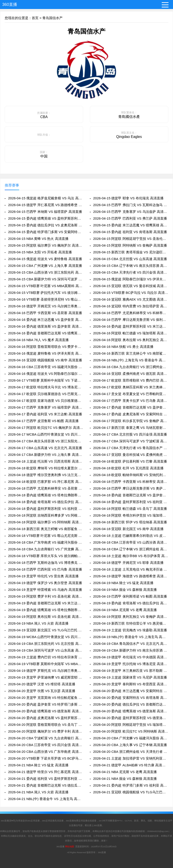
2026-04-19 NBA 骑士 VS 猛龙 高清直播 (123, 583)
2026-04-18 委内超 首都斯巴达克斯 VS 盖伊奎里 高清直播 (131, 495)
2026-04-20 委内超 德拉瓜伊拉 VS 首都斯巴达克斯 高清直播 (131, 704)
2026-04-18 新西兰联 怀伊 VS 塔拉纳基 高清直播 (130, 522)
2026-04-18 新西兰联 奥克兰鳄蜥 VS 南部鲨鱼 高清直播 (46, 529)
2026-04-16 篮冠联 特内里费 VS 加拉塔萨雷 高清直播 (131, 306)
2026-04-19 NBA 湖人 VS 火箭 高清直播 (38, 623)
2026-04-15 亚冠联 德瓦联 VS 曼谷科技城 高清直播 (131, 286)
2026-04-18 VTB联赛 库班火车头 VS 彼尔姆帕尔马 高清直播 (46, 556)
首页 (35, 18)
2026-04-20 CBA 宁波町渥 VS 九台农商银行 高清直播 (46, 738)
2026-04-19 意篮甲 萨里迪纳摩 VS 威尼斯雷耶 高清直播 (46, 677)
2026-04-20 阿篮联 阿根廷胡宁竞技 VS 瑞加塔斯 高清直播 (131, 725)
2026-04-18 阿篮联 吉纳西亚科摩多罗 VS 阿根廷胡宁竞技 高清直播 (46, 515)
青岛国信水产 (52, 18)
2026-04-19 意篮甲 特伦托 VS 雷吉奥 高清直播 (43, 576)
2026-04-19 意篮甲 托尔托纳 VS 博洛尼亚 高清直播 (131, 664)
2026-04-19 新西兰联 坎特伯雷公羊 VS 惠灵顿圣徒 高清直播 (131, 623)
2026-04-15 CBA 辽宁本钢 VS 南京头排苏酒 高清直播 (131, 266)
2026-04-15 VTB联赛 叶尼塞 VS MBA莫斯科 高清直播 (46, 286)
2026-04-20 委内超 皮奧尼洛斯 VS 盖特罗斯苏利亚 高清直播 (46, 718)
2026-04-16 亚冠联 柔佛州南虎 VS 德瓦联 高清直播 (131, 374)
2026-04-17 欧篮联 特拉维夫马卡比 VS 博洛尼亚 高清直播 (46, 387)
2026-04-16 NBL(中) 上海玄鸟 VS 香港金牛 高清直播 (131, 360)
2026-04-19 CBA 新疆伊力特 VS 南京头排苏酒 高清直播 (131, 650)
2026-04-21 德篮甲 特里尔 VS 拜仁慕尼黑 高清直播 (46, 772)
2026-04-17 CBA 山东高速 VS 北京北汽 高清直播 (45, 448)
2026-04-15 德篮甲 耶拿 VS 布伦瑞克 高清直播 (129, 198)
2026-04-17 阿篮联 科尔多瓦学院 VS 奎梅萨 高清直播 (131, 421)
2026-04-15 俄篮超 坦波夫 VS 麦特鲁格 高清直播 (45, 259)
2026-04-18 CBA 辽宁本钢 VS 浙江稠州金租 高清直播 (131, 549)
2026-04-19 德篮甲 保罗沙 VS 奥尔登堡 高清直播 (45, 583)
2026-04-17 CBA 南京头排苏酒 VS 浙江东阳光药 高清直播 (46, 441)
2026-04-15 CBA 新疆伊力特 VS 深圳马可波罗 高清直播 (46, 279)
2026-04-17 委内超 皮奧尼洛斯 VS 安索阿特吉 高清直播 (131, 414)
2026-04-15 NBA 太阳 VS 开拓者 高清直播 (40, 252)
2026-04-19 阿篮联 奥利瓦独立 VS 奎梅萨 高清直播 (131, 617)
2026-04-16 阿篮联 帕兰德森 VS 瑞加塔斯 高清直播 (131, 333)
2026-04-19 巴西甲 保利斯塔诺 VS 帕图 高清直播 (130, 596)
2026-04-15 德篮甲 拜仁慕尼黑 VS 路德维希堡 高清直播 (46, 205)
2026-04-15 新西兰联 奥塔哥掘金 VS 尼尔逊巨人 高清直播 (131, 252)
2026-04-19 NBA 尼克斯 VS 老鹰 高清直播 (125, 610)
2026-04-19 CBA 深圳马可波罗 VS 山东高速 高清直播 (46, 650)
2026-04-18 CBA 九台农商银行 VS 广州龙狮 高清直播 (46, 549)
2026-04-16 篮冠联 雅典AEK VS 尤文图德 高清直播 (131, 299)
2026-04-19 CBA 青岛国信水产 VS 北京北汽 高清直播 (131, 644)
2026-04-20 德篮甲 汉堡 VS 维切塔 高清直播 (42, 684)
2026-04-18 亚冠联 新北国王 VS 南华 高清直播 (129, 529)
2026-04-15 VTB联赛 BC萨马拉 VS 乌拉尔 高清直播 (131, 293)
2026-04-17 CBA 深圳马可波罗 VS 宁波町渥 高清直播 (131, 441)
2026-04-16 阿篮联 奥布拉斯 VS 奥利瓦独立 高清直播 (131, 340)
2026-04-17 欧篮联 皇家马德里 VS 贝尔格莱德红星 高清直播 (46, 401)
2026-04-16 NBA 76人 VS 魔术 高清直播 (38, 340)
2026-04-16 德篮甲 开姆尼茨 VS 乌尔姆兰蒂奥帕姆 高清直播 (46, 306)
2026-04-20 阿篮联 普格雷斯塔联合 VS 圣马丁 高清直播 (46, 725)
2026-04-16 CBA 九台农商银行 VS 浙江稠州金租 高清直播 (131, 367)
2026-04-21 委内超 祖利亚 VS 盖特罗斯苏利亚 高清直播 (46, 779)
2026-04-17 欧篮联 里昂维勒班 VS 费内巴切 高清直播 (131, 380)
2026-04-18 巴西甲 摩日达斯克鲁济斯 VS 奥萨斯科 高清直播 (131, 488)
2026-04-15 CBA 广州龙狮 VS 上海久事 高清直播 (45, 266)
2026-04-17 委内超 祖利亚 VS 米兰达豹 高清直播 (45, 414)
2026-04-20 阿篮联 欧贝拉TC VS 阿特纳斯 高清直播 (131, 731)
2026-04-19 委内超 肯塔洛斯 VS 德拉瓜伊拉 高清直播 (131, 603)
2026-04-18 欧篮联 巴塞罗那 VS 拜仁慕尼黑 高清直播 (46, 482)
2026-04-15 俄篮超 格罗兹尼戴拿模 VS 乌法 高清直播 (46, 198)
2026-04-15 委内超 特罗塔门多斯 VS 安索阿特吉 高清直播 (46, 232)
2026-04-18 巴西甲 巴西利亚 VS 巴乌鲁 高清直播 (45, 569)
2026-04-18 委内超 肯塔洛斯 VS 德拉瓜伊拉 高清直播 (46, 502)
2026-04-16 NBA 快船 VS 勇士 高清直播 (123, 347)
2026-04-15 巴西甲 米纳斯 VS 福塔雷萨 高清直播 (45, 212)
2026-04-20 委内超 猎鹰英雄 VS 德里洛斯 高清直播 (46, 711)
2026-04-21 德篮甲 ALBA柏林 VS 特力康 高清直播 (131, 765)
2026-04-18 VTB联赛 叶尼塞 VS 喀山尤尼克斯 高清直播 (46, 536)
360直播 (10, 4)
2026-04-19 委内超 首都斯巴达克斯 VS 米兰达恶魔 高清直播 (46, 603)
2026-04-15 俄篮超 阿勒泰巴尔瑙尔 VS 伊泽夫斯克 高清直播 (131, 279)
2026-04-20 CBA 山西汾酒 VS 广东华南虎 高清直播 (46, 752)
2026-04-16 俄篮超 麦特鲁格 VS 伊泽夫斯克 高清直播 (46, 353)
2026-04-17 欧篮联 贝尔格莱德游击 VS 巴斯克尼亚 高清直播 (46, 394)
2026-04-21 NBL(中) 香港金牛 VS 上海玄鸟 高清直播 (46, 799)
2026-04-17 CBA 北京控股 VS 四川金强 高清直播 (130, 434)
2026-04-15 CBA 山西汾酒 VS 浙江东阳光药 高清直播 (46, 272)
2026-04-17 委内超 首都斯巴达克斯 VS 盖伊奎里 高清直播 (131, 407)
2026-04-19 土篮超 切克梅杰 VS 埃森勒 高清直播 (130, 630)
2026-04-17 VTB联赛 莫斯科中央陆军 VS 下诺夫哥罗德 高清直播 (46, 380)
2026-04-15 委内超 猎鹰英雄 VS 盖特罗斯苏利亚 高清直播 (46, 218)
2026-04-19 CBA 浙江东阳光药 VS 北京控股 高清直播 (46, 644)
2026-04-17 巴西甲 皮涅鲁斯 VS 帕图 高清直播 (43, 421)
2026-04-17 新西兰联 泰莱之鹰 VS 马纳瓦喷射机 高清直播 (131, 428)
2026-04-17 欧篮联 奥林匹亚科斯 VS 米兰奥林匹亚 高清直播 (131, 387)
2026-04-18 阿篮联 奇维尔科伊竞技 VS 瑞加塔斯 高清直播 (131, 515)
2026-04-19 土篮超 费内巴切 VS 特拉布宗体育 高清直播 (46, 657)
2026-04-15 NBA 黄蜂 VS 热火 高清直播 (38, 239)
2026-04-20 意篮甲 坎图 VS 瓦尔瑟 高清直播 (42, 691)
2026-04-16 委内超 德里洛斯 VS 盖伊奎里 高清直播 (46, 326)
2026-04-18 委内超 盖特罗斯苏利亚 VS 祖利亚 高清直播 (131, 502)
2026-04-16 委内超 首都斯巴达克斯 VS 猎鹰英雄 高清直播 (46, 333)
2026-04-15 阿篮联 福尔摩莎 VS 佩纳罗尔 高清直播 (46, 245)
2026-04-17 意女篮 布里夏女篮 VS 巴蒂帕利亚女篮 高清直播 (131, 394)
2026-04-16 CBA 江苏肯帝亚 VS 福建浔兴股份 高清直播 (46, 367)
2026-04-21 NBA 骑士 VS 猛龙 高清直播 (38, 765)
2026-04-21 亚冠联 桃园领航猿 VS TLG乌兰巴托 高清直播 (131, 792)
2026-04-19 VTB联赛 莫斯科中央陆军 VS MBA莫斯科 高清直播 (46, 664)
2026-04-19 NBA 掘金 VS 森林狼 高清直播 (125, 590)
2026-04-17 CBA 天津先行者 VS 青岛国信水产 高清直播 (131, 448)
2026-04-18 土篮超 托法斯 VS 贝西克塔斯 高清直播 (46, 461)
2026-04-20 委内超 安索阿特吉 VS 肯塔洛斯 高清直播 (131, 698)
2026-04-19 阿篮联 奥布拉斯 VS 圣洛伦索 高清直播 (46, 617)
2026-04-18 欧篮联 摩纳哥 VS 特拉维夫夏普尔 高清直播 (46, 468)
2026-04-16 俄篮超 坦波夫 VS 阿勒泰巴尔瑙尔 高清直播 (46, 374)
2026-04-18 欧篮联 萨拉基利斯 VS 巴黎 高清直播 (130, 461)
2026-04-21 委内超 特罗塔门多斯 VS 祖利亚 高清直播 (131, 785)
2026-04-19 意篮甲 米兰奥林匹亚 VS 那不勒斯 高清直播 (131, 671)
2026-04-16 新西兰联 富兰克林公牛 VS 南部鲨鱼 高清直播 (131, 353)
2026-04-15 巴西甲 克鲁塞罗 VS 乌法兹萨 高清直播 (131, 212)
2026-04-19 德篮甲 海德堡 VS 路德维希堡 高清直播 (131, 576)
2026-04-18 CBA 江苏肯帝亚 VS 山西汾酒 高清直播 (131, 542)
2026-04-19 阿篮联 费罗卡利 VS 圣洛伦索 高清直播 (46, 596)
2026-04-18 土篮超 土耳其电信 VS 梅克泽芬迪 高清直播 (131, 569)
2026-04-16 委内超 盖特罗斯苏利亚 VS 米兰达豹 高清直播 (131, 326)
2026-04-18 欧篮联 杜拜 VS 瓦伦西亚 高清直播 (129, 468)
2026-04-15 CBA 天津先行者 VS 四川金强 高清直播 (131, 272)
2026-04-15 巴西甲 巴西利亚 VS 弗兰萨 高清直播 (130, 218)
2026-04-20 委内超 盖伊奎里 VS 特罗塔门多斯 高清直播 (46, 704)
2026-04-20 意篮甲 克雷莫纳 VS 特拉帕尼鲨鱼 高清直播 (46, 698)
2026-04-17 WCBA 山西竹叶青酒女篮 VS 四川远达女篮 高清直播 (46, 434)
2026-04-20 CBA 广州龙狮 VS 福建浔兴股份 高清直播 (131, 738)
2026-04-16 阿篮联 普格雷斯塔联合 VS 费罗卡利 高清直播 (46, 347)
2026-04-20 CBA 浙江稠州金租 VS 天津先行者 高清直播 (131, 752)
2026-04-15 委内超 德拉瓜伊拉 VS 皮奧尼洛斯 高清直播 (46, 225)
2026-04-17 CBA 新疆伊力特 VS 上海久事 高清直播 (46, 455)
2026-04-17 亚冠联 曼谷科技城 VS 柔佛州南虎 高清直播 (131, 455)
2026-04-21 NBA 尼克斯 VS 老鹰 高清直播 (125, 772)
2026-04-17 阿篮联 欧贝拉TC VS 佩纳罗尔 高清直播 (46, 428)
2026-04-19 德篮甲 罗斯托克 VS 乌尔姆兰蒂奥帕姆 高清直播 (46, 671)
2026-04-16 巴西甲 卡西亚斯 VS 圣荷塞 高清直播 (45, 313)
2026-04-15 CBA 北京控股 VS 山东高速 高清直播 (130, 259)
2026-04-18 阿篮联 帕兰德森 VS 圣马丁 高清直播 (130, 509)
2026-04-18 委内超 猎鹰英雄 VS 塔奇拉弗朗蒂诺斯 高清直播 (46, 495)
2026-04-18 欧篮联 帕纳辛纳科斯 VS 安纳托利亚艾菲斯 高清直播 (131, 475)
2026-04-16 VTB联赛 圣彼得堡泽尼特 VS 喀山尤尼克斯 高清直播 (46, 299)
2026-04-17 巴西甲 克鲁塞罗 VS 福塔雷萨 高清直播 (46, 407)
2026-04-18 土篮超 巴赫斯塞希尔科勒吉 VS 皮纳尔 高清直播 (131, 536)
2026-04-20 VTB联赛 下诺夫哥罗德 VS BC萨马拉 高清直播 (46, 758)
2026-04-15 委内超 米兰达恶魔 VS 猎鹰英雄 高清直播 (131, 225)
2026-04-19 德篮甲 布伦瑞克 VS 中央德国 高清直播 (131, 657)
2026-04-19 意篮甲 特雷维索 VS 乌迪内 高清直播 (45, 590)
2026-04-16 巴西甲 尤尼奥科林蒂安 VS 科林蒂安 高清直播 (131, 313)
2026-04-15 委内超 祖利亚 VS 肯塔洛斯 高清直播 (130, 232)
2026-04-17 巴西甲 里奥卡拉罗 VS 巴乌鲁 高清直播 (131, 401)
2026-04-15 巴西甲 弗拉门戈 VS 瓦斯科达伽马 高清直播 (131, 205)
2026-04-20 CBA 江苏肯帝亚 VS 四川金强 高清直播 (46, 745)
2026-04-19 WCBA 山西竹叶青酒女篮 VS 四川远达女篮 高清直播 (46, 637)
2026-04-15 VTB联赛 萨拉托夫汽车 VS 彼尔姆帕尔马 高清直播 (46, 293)
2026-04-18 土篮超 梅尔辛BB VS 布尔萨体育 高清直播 (131, 556)
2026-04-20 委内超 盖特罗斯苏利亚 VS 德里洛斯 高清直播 (131, 718)
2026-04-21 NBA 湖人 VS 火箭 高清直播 (38, 792)
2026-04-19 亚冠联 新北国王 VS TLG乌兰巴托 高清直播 (46, 630)
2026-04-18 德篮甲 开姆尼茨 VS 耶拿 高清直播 (129, 563)
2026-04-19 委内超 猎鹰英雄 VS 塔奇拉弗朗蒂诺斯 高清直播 (46, 610)
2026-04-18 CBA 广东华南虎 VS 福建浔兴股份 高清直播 (46, 542)
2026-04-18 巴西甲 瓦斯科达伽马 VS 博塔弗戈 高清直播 (46, 563)
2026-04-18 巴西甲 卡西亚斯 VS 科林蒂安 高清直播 (131, 482)
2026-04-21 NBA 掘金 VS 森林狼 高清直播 (125, 779)
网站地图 (70, 847)
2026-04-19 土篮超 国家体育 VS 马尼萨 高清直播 (130, 677)
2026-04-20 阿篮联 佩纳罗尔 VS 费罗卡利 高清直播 (46, 731)
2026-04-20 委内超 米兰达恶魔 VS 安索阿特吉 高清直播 (131, 691)
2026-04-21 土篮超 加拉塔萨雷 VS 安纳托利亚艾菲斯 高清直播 (131, 758)
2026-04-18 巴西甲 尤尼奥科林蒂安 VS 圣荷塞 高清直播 (46, 488)
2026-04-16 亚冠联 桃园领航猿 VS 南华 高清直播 (45, 360)
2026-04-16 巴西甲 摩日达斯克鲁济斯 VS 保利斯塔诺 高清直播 (131, 320)
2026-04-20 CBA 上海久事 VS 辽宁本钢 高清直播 (130, 745)
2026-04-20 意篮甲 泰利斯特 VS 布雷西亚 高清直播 (131, 684)
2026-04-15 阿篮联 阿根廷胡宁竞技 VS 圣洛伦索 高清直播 (131, 239)
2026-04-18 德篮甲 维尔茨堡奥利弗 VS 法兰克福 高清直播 (46, 475)
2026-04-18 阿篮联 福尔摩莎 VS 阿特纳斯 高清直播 (46, 522)
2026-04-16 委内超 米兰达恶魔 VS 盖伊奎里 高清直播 (46, 320)
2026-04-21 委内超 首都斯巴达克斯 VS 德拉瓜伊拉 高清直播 (46, 785)
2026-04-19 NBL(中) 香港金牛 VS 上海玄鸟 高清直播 (131, 637)
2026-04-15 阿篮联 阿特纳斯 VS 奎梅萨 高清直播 (130, 245)
